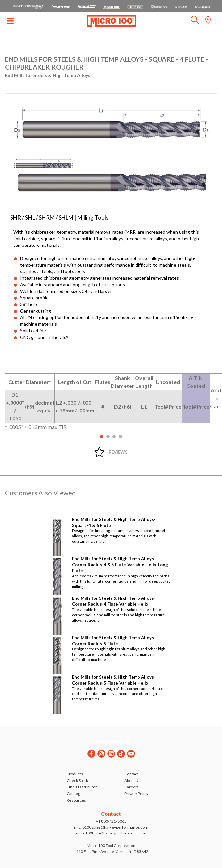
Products (75, 774)
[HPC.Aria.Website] (28, 6)
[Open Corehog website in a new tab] (159, 6)
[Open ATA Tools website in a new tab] (203, 6)
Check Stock (77, 780)
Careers (132, 787)
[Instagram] (101, 754)
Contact (131, 774)
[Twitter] (121, 754)
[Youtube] (131, 754)
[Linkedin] (111, 754)
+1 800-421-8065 (111, 821)
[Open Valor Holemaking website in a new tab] (181, 6)
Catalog (73, 794)
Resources (76, 800)
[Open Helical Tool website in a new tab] (87, 6)
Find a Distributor (82, 787)
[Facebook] (91, 754)
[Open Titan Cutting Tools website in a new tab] (135, 6)
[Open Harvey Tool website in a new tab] (61, 6)
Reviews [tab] (118, 452)
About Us (132, 780)
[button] (195, 22)
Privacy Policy (136, 794)
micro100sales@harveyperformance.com (111, 827)
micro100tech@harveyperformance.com (111, 833)
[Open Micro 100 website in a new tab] (111, 6)
